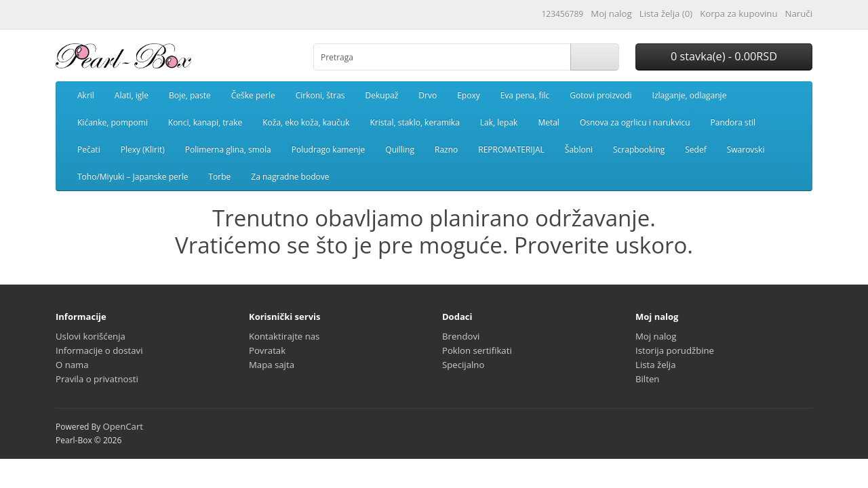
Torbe (219, 177)
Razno (446, 149)
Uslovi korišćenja (91, 336)
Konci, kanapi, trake (205, 122)
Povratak (267, 350)
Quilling (400, 149)
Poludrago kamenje (329, 149)
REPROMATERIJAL (511, 149)
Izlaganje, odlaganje (690, 95)
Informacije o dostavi (99, 350)
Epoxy (469, 95)
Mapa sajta (272, 365)
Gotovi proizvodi (600, 95)
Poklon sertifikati (477, 350)
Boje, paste (190, 95)
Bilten (647, 379)
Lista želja (656, 365)
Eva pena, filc (525, 95)
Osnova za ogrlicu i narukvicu (635, 122)
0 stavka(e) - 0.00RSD (724, 56)
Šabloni (579, 149)
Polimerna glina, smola (228, 149)
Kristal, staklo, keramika (414, 122)
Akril (86, 95)
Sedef (695, 149)
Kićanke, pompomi (113, 122)
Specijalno (463, 365)
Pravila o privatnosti (97, 379)
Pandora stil (733, 122)
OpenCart (123, 426)
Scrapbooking (639, 149)
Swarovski (746, 149)
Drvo (428, 95)
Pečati (89, 149)
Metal (549, 122)
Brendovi (461, 336)
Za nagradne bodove (290, 177)
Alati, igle (132, 95)
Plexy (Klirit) (143, 149)
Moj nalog (656, 336)
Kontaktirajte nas (284, 336)
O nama (72, 365)
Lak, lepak (499, 122)
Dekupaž (382, 95)
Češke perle (253, 95)
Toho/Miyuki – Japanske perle (133, 177)
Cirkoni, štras (320, 95)
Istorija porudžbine (675, 350)
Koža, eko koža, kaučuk (306, 122)
